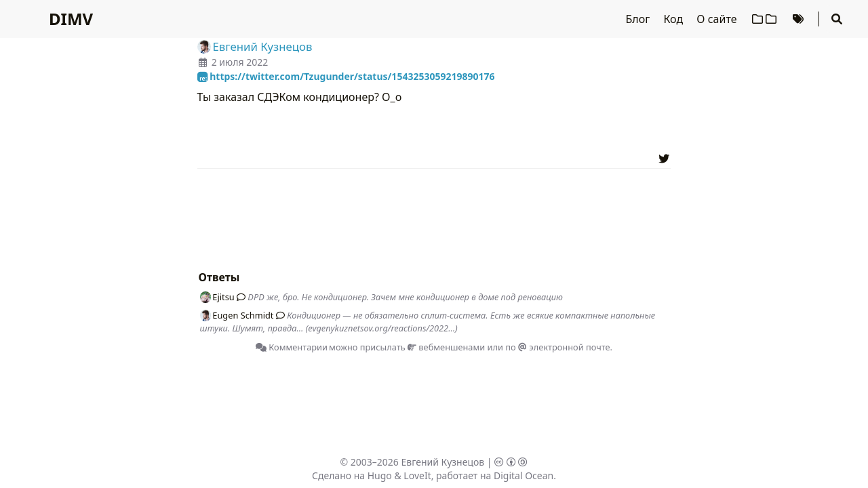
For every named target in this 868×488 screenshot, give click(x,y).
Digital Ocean (524, 475)
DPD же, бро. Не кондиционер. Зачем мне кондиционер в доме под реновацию (405, 297)
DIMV (71, 19)
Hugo (380, 475)
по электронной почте (557, 347)
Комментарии (292, 347)
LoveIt (417, 475)
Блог (639, 19)
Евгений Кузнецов (443, 462)
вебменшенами (446, 347)
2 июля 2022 (240, 62)
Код (674, 19)
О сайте (718, 19)
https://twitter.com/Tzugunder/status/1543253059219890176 (346, 76)
